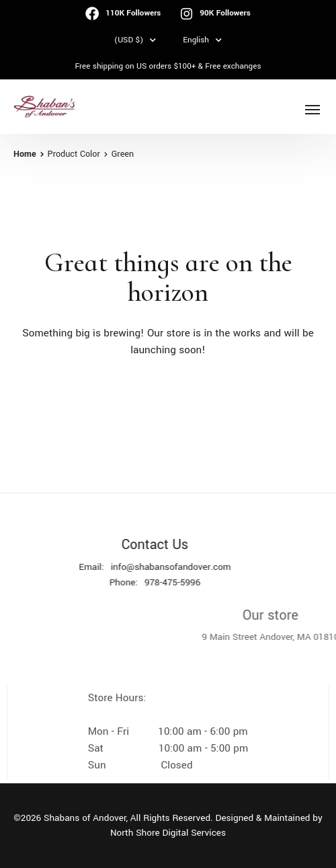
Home (25, 154)
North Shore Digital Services (168, 833)
